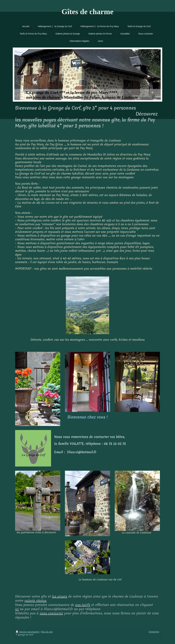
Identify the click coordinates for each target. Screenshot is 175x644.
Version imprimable (28, 632)
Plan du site (47, 632)
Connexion (154, 632)
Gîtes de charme (87, 12)
